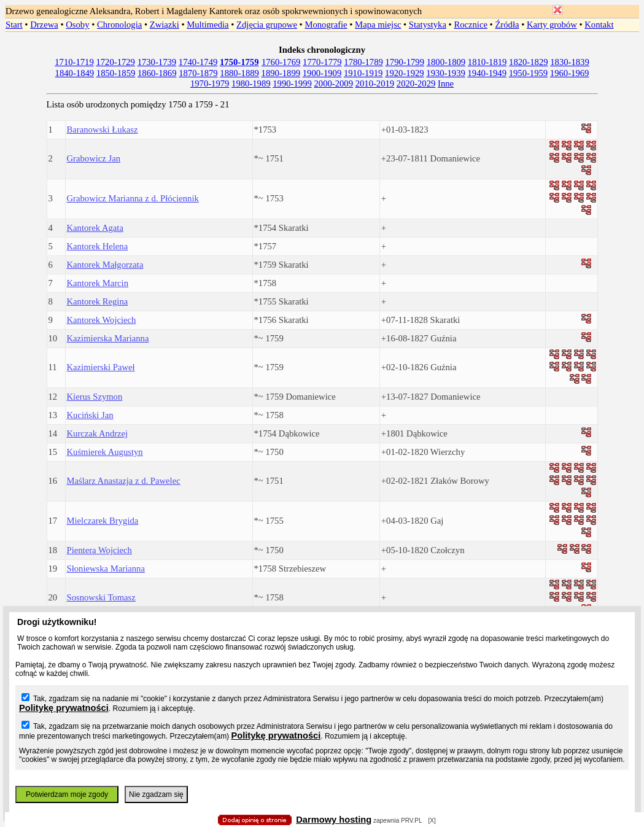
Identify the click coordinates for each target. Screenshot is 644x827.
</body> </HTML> (322, 61)
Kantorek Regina (98, 301)
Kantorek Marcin (98, 283)
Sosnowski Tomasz (101, 597)
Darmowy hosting (334, 820)
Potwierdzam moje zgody (67, 794)
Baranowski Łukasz (103, 130)
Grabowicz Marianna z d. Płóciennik (133, 198)
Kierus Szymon (95, 397)
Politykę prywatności (64, 708)
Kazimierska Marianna (108, 338)
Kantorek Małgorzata (105, 265)
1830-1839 (570, 62)
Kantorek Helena (98, 246)
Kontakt (599, 25)
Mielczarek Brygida (103, 521)
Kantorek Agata (95, 228)
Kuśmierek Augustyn (105, 452)
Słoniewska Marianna (106, 569)
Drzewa (44, 25)
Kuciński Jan (90, 415)
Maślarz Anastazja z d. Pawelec (124, 481)
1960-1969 (570, 73)
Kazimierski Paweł (101, 367)
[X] (432, 821)
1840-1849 (75, 73)
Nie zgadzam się (156, 794)
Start (14, 25)
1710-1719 (74, 62)
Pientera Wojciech (99, 550)
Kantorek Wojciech (102, 320)
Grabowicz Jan (94, 158)
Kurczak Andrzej (98, 433)
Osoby (77, 25)
